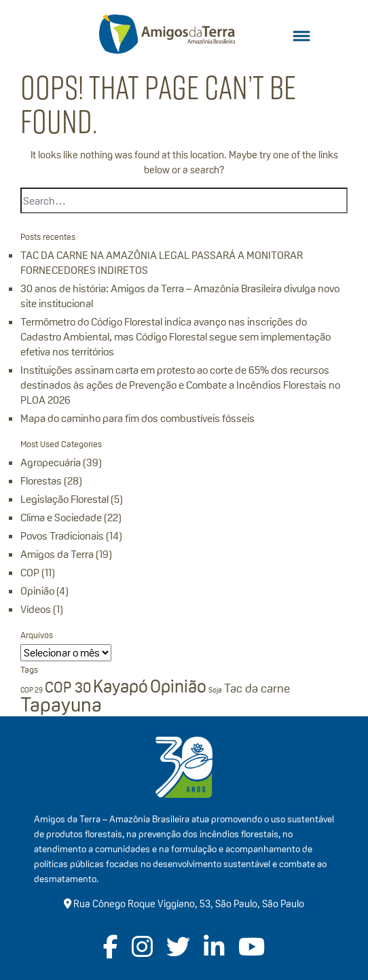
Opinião (37, 591)
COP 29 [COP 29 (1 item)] (32, 690)
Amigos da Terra (57, 554)
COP (30, 573)
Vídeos (36, 609)
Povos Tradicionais (62, 536)
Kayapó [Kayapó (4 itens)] (121, 686)
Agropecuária (51, 462)
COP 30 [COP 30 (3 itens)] (68, 687)
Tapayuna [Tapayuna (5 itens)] (61, 704)
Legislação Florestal (65, 499)
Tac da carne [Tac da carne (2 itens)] (257, 688)
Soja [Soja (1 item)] (215, 690)
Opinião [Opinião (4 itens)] (178, 686)
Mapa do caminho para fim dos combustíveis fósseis (137, 418)
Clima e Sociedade (61, 518)
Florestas (41, 481)
